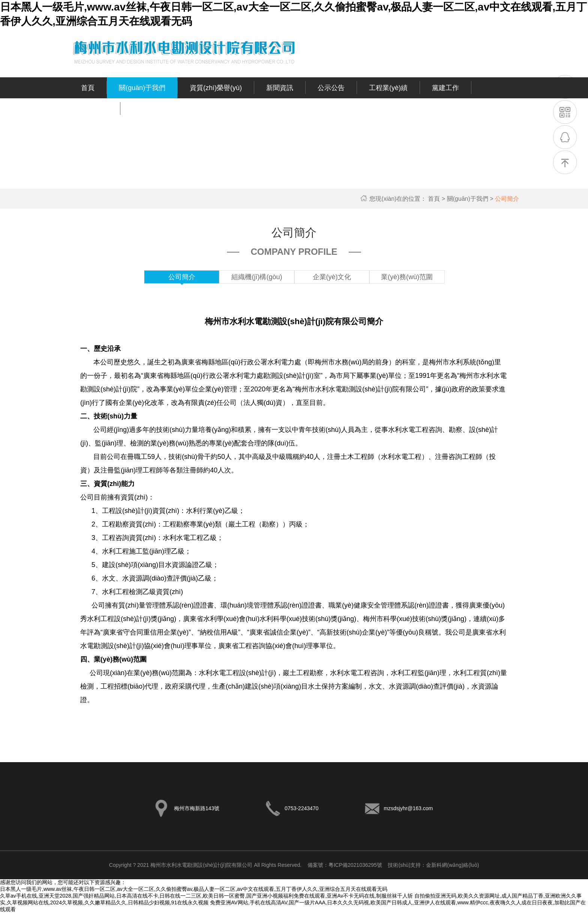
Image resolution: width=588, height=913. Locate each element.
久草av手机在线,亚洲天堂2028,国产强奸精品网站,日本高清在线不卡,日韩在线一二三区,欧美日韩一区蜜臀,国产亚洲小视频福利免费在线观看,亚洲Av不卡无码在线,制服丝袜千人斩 (206, 896)
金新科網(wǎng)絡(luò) (452, 865)
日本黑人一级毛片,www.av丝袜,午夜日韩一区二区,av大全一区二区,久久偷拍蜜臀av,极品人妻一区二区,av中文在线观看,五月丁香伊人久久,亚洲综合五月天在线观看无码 (194, 889)
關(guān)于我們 (471, 199)
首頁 (437, 199)
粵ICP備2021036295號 (355, 865)
